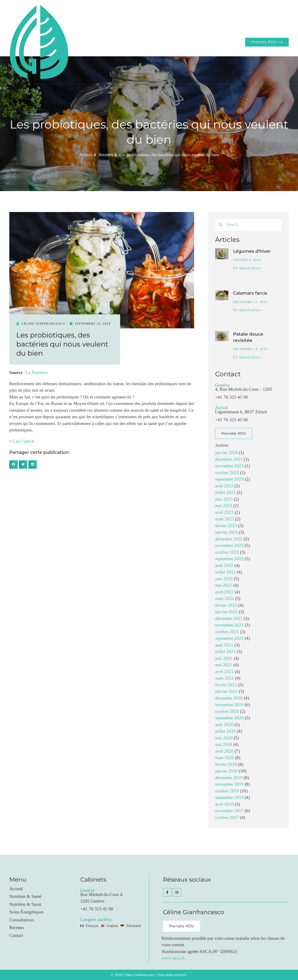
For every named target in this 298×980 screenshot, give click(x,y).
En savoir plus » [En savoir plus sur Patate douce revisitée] (248, 357)
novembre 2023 (229, 466)
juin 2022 (224, 579)
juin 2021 (224, 658)
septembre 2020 (229, 718)
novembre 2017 (229, 811)
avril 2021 (224, 672)
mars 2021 (225, 678)
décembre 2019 (229, 778)
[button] (14, 465)
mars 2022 (225, 599)
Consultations (154, 42)
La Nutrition (37, 373)
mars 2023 (225, 519)
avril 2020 (224, 751)
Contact (191, 42)
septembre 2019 (229, 798)
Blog (175, 42)
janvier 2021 (226, 692)
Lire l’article (24, 441)
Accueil (107, 42)
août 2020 (224, 725)
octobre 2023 (227, 473)
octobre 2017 (227, 818)
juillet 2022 (225, 572)
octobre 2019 (227, 791)
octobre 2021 (227, 632)
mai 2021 (224, 665)
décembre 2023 (229, 460)
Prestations (128, 42)
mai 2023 (224, 506)
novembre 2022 (229, 546)
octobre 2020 (227, 712)
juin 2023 (224, 499)
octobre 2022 (227, 552)
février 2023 (226, 526)
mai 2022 (224, 585)
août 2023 (224, 486)
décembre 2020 (229, 698)
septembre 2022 (229, 559)
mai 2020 (224, 745)
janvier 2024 (226, 453)
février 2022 (226, 605)
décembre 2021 (229, 619)
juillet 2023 (225, 493)
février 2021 (226, 685)
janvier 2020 (226, 771)
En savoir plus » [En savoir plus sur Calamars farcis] (248, 310)
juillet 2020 (225, 731)
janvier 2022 (226, 612)
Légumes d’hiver (252, 251)
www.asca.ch (173, 958)
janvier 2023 (226, 532)
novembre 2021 (229, 625)
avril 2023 (224, 513)
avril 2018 (224, 804)
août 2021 (224, 645)
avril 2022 (224, 592)
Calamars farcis (250, 293)
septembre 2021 (229, 638)
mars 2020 (225, 758)
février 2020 (226, 765)
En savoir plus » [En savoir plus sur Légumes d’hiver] (248, 268)
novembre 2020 (229, 705)
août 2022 (224, 566)
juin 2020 (224, 738)
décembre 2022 (229, 539)
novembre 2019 (229, 784)
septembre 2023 (229, 479)
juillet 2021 (225, 652)
